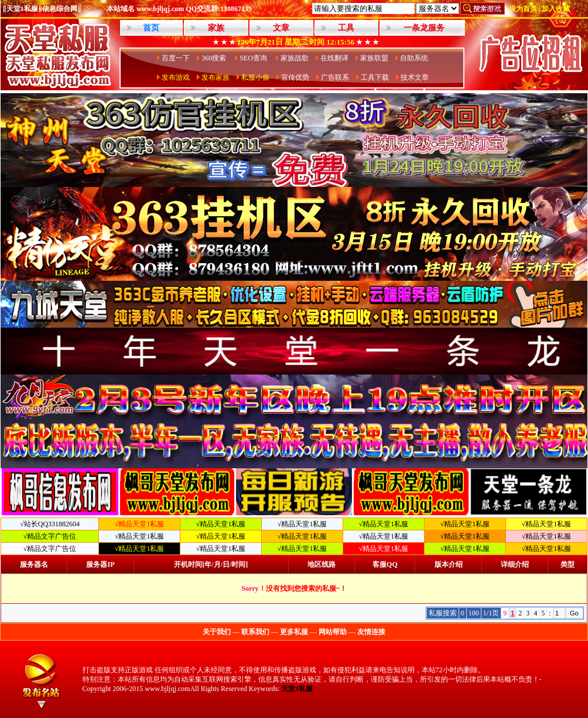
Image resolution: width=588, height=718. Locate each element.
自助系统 (414, 58)
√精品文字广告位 (50, 536)
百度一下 (176, 58)
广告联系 (335, 77)
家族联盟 (374, 58)
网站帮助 (333, 632)
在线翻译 (334, 58)
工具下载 (375, 77)
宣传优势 (295, 77)
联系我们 (255, 632)
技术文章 (415, 77)
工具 (346, 28)
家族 (216, 28)
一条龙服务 (424, 28)
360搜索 (215, 58)
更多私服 (294, 632)
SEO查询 (254, 58)
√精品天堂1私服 (221, 524)
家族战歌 (295, 58)
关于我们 (217, 632)
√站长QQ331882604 (50, 524)
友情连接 (371, 632)
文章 (281, 28)
